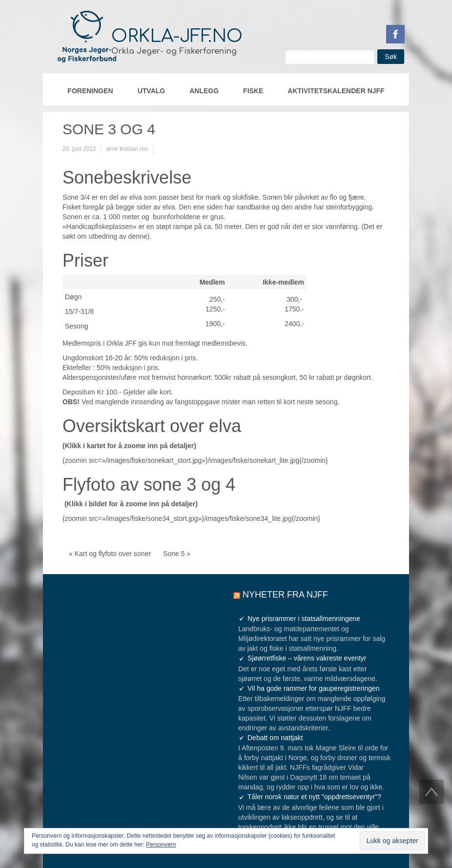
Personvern (161, 845)
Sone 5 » (177, 554)
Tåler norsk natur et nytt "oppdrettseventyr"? (314, 797)
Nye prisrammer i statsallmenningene (304, 619)
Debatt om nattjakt (275, 738)
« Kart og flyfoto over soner (110, 554)
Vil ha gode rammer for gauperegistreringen (314, 688)
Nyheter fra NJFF (285, 595)
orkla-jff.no (177, 36)
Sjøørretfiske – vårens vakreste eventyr (307, 658)
